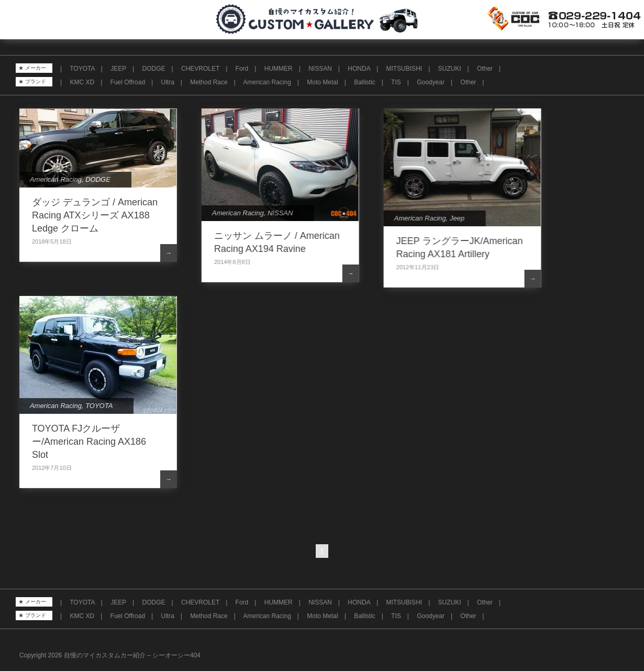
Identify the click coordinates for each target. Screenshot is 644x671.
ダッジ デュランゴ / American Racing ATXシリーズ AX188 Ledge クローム (95, 215)
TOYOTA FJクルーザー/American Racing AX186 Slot (89, 442)
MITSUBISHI (404, 69)
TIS (396, 82)
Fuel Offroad (128, 82)
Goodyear (431, 82)
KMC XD (82, 82)
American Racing (267, 82)
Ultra (168, 82)
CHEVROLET (200, 69)
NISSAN (320, 69)
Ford (242, 69)
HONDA (359, 69)
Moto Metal (322, 82)
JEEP (118, 69)
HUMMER (279, 69)
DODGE (154, 69)
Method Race (209, 82)
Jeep (457, 218)
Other (485, 69)
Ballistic (365, 82)
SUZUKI (450, 69)
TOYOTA (82, 69)
